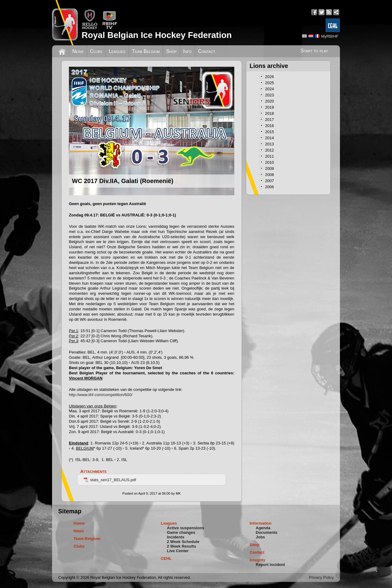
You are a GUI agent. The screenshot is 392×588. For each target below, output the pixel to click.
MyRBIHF (330, 36)
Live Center (178, 551)
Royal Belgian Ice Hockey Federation (156, 35)
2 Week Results (181, 546)
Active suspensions (186, 528)
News (78, 51)
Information (261, 523)
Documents (267, 532)
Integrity (257, 560)
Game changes (181, 532)
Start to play (314, 51)
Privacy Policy (321, 577)
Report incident (270, 565)
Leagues (117, 51)
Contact (207, 51)
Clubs (96, 51)
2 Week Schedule (183, 542)
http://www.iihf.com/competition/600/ (101, 395)
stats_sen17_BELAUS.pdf (110, 480)
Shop (172, 51)
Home (79, 523)
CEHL (166, 558)
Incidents (176, 537)
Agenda (263, 528)
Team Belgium (146, 51)
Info (187, 51)
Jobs (260, 537)
